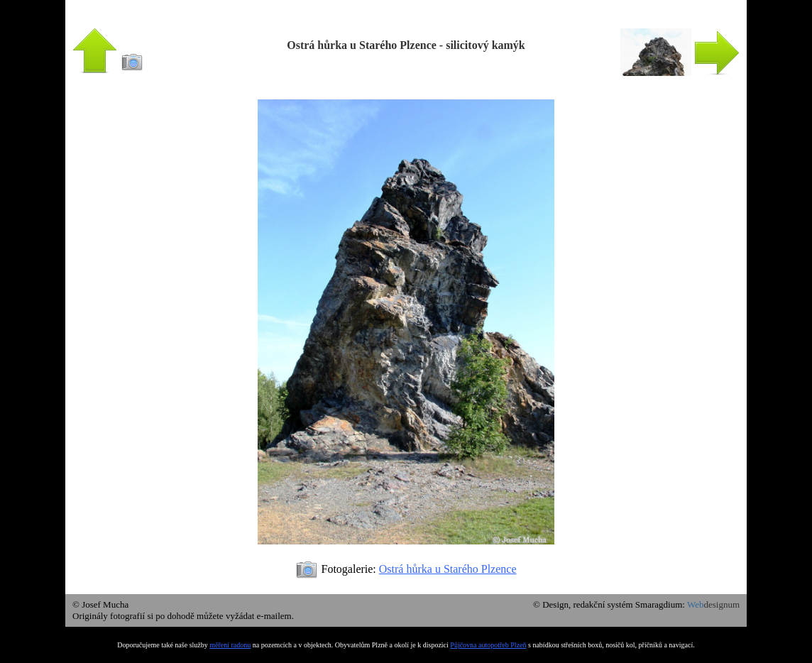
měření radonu (230, 645)
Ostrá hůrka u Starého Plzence (448, 569)
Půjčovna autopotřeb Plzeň (488, 645)
